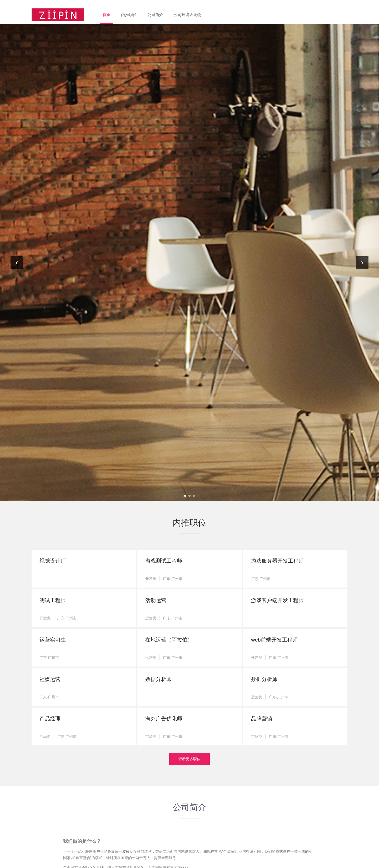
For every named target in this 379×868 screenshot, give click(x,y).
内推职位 (129, 15)
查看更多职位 (189, 759)
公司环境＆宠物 (188, 15)
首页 (107, 15)
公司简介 (155, 15)
